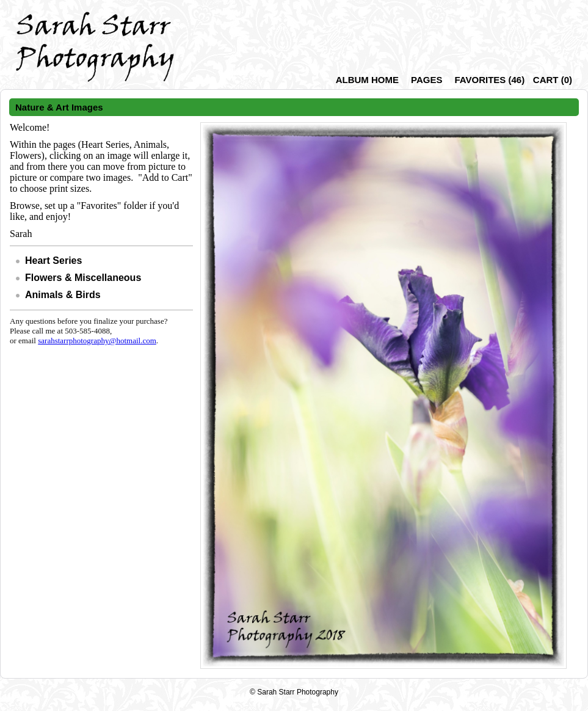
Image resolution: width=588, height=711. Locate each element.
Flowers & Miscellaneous (83, 278)
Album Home (367, 80)
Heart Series (53, 261)
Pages (426, 80)
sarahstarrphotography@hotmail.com (97, 341)
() (489, 80)
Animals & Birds (63, 295)
